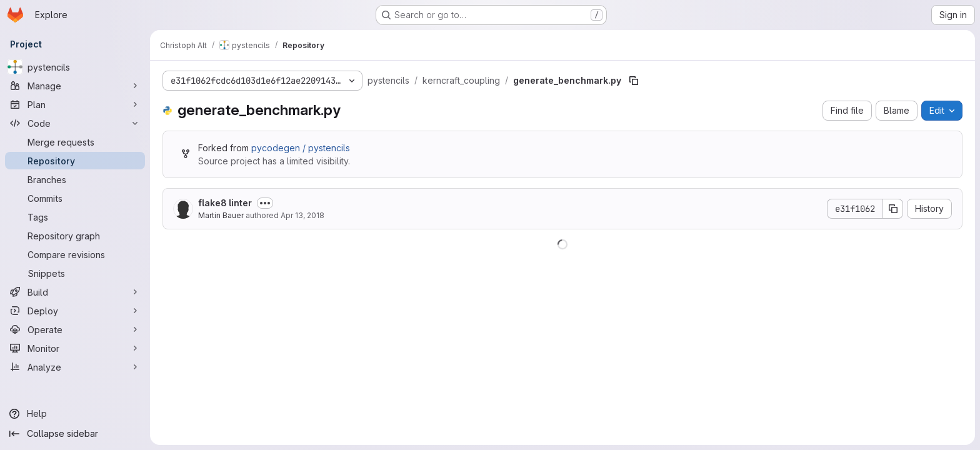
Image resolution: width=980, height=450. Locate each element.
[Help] (75, 414)
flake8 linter (225, 203)
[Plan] (75, 104)
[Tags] (75, 217)
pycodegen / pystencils (301, 148)
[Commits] (75, 198)
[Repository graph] (75, 236)
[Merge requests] (75, 142)
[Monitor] (75, 348)
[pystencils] (75, 67)
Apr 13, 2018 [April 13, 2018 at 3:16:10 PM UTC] (302, 215)
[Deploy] (75, 311)
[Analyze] (75, 367)
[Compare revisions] (75, 254)
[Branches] (75, 179)
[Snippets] (75, 273)
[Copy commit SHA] (893, 209)
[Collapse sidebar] (75, 434)
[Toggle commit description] (265, 203)
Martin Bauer (221, 215)
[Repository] (75, 161)
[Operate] (75, 329)
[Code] (75, 123)
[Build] (75, 292)
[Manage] (75, 86)
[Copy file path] (634, 81)
